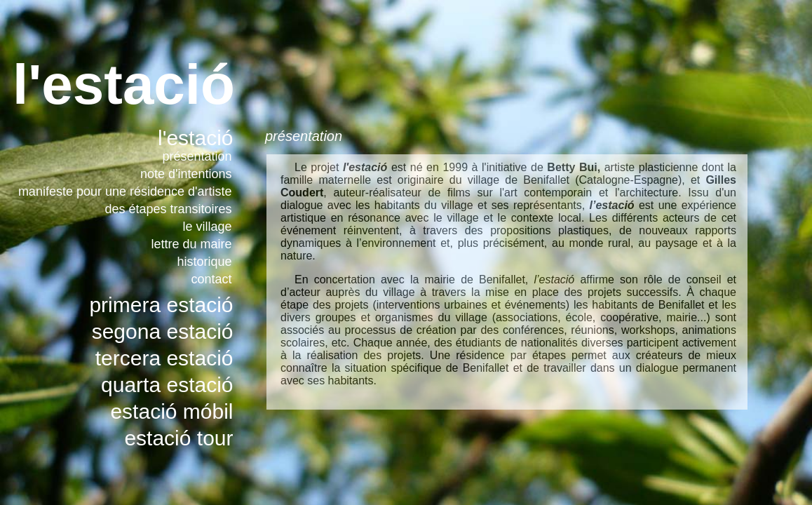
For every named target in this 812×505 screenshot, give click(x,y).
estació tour (178, 438)
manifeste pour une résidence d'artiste (125, 191)
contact (211, 279)
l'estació (195, 138)
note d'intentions (186, 174)
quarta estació (167, 385)
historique (204, 262)
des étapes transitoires (168, 209)
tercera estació (164, 358)
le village (207, 227)
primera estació (161, 305)
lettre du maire (191, 244)
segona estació (163, 331)
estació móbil (171, 411)
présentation (197, 156)
